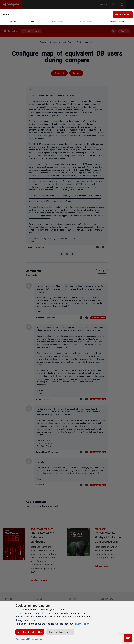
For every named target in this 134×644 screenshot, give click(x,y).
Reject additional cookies (60, 632)
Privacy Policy (81, 624)
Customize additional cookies (29, 639)
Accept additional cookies (30, 632)
